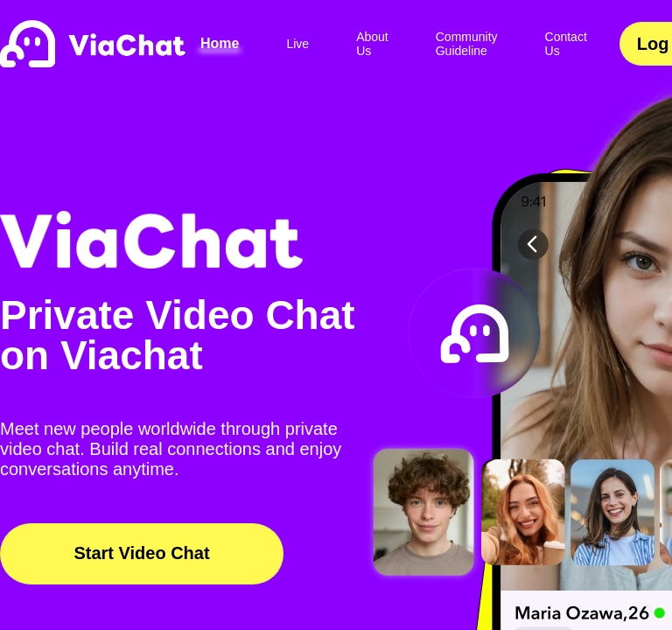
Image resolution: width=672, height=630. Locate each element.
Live (297, 44)
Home (220, 43)
